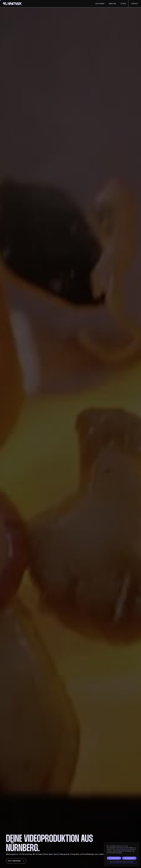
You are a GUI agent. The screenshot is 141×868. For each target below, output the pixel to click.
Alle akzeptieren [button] (114, 858)
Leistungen (100, 4)
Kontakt (135, 4)
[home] (7, 4)
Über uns (112, 4)
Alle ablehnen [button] (129, 858)
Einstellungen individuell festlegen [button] (122, 862)
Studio (123, 4)
